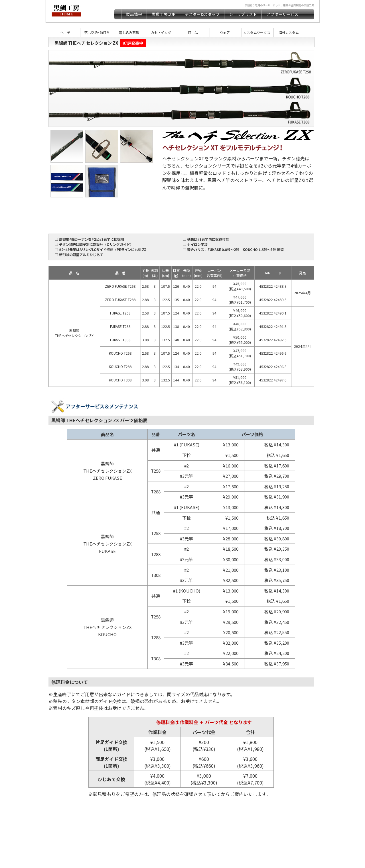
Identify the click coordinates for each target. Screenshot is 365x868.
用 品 (193, 32)
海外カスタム (289, 32)
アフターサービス (282, 14)
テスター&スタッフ (202, 14)
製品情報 (134, 14)
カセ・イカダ (161, 32)
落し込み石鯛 (129, 32)
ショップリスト (243, 14)
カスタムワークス (257, 32)
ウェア (225, 32)
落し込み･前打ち (97, 32)
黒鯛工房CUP (163, 14)
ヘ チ (65, 32)
